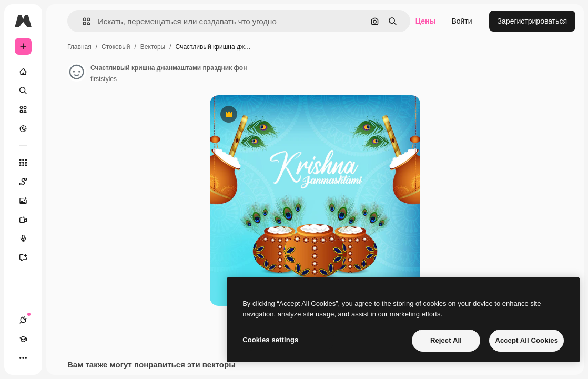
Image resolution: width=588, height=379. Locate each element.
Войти (462, 21)
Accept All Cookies (526, 340)
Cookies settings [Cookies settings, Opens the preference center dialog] (270, 340)
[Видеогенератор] (28, 220)
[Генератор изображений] (28, 201)
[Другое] (23, 358)
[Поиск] (23, 91)
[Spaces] (28, 182)
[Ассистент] (28, 257)
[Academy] (23, 339)
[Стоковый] (23, 109)
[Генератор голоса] (28, 238)
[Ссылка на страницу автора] (77, 72)
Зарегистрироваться (532, 21)
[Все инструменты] (23, 163)
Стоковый (116, 47)
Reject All (446, 340)
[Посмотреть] (23, 128)
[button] (82, 21)
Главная (79, 47)
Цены (426, 21)
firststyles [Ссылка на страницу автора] (104, 79)
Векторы (153, 47)
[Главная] (23, 72)
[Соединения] (23, 320)
